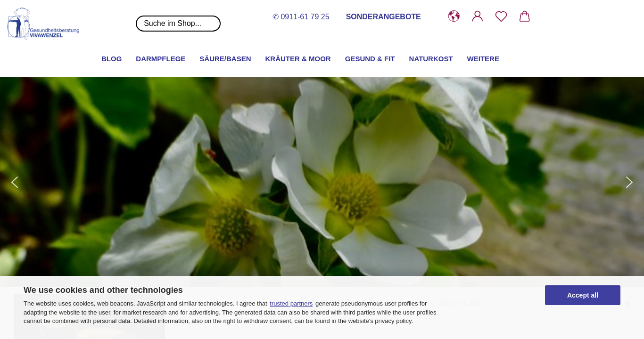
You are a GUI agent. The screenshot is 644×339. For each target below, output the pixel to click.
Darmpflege (161, 59)
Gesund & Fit (370, 59)
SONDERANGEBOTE (384, 17)
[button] (454, 16)
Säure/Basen (225, 59)
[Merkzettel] (501, 16)
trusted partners (291, 303)
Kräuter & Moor (298, 59)
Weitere (483, 59)
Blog (111, 59)
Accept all (583, 295)
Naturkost (431, 59)
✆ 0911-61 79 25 (301, 17)
